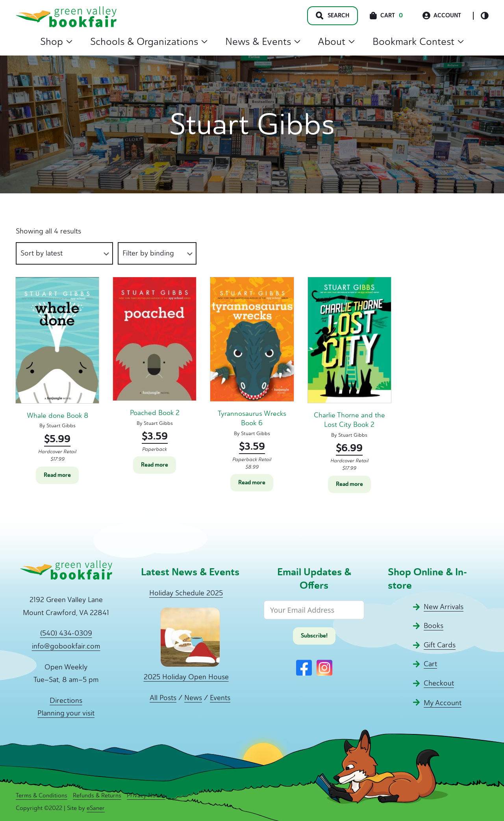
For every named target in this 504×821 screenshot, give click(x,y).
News (193, 698)
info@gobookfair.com (66, 646)
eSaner (96, 808)
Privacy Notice (146, 795)
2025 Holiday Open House (186, 677)
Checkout (439, 683)
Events (220, 698)
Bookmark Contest (418, 41)
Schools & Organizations (149, 41)
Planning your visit (66, 713)
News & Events (263, 41)
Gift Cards (440, 645)
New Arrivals (444, 607)
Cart (430, 664)
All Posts (163, 698)
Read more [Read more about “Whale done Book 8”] (57, 475)
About (336, 41)
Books (434, 626)
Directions (66, 701)
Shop (56, 41)
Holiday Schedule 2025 (186, 593)
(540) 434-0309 (66, 633)
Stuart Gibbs (61, 425)
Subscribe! (314, 636)
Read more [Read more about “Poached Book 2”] (155, 465)
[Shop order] (64, 253)
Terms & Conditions (42, 795)
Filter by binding (148, 253)
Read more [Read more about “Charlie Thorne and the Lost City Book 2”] (349, 484)
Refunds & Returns (97, 795)
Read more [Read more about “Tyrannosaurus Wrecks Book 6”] (252, 483)
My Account (443, 703)
